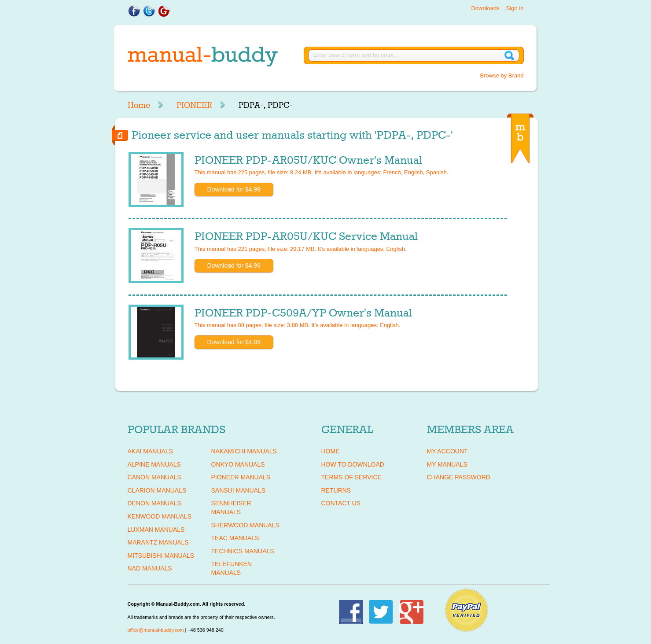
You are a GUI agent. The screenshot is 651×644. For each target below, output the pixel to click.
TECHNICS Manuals (243, 551)
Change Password (459, 477)
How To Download (353, 464)
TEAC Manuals (235, 538)
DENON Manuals (154, 503)
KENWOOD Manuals (160, 516)
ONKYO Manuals (238, 464)
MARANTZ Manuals (158, 542)
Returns (336, 490)
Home (139, 105)
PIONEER (194, 105)
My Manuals (447, 464)
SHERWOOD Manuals (245, 525)
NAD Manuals (150, 568)
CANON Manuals (154, 477)
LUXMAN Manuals (156, 530)
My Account (447, 451)
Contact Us (341, 503)
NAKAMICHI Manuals (244, 451)
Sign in (515, 8)
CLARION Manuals (157, 490)
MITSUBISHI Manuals (161, 556)
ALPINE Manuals (154, 464)
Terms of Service (351, 477)
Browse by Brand (502, 75)
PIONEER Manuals (241, 477)
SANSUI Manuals (239, 490)
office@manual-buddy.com (156, 630)
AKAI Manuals (150, 451)
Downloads (485, 8)
